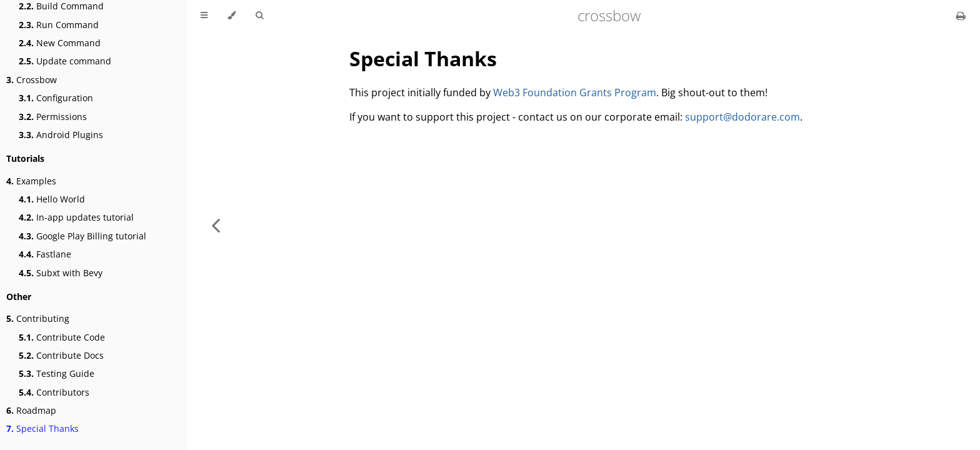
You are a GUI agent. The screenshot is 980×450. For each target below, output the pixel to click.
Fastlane (45, 254)
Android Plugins (61, 135)
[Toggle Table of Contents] (204, 16)
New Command (60, 43)
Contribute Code (62, 337)
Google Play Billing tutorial (82, 236)
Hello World (52, 199)
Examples (31, 181)
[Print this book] (961, 16)
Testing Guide (57, 373)
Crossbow (32, 80)
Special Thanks (42, 428)
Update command (65, 61)
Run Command (59, 25)
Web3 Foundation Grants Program (575, 92)
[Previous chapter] (216, 225)
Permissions (53, 117)
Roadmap (31, 410)
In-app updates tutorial (76, 217)
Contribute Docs (61, 355)
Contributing (38, 318)
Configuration (56, 98)
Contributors (54, 392)
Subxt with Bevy (61, 273)
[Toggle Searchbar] (259, 16)
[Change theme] (232, 16)
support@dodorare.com (742, 117)
